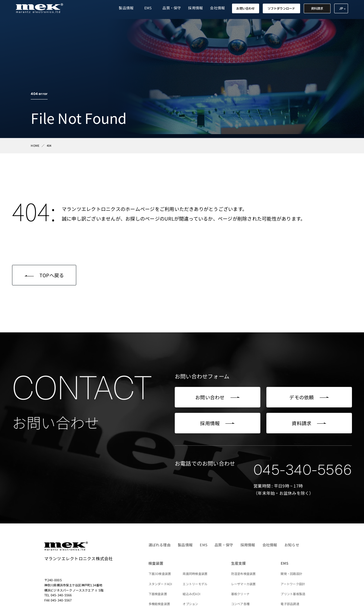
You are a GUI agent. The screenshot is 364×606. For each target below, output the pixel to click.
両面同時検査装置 (195, 574)
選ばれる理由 (160, 545)
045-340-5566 (303, 470)
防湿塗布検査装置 (243, 574)
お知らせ (292, 545)
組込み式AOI (191, 594)
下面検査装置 (158, 594)
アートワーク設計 (293, 584)
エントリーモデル (195, 584)
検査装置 (156, 563)
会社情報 (217, 8)
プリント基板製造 (293, 594)
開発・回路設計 (291, 574)
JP (341, 8)
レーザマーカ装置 (243, 584)
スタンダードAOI (160, 584)
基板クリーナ (240, 594)
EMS (148, 8)
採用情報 (195, 8)
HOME (35, 146)
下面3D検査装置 (160, 574)
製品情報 (126, 8)
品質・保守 (172, 8)
